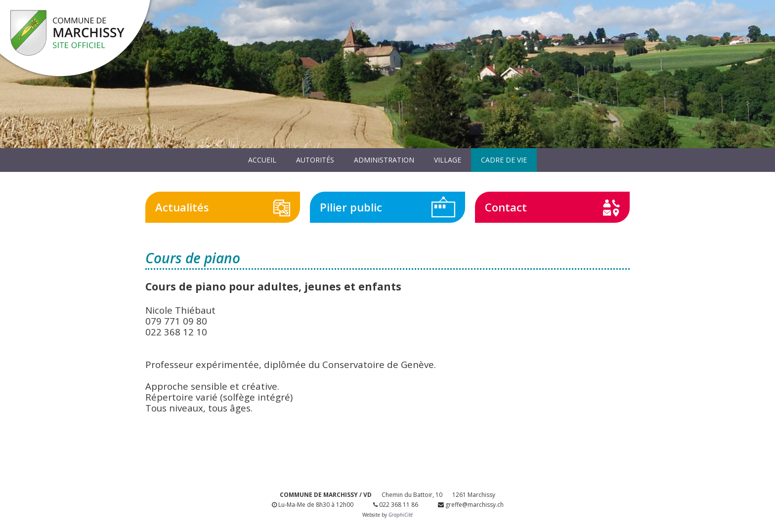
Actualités (182, 207)
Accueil (262, 160)
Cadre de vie (504, 160)
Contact (506, 207)
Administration (384, 160)
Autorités (315, 160)
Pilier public (351, 207)
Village (448, 160)
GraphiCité (401, 515)
